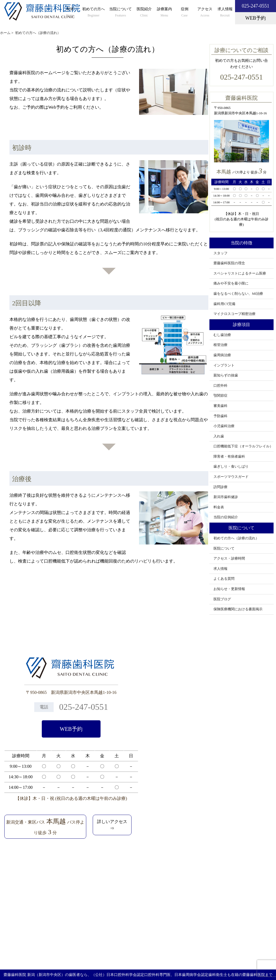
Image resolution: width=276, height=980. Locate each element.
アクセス (205, 13)
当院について (120, 13)
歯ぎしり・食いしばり (231, 467)
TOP (70, 13)
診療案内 (164, 13)
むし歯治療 (222, 335)
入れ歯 (219, 436)
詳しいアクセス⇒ (112, 825)
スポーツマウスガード (231, 477)
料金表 (219, 507)
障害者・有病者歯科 (229, 457)
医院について (224, 549)
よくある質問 (224, 579)
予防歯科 (220, 416)
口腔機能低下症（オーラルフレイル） (243, 446)
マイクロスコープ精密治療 (234, 314)
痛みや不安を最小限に (231, 283)
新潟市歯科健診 (226, 497)
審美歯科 (220, 406)
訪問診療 (220, 487)
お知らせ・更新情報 (229, 589)
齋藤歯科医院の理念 (229, 263)
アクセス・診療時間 (229, 558)
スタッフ (220, 253)
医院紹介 (144, 13)
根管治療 (220, 345)
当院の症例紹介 (226, 517)
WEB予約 (71, 729)
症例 (184, 13)
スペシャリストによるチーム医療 (240, 273)
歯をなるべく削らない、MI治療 (238, 294)
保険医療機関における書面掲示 (238, 609)
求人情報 (225, 13)
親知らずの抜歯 (226, 375)
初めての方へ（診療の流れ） (236, 538)
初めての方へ (94, 13)
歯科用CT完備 (224, 304)
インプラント (224, 365)
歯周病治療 (222, 355)
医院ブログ (222, 599)
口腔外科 (220, 386)
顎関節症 (220, 396)
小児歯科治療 (224, 426)
